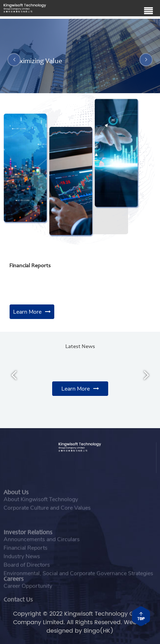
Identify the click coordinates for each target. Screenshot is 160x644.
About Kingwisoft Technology (41, 505)
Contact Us (18, 603)
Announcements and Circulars (42, 549)
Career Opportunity (28, 590)
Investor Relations (28, 543)
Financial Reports (26, 558)
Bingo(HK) (99, 631)
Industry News (22, 566)
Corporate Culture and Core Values (47, 513)
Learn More (27, 312)
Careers (14, 584)
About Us (16, 499)
